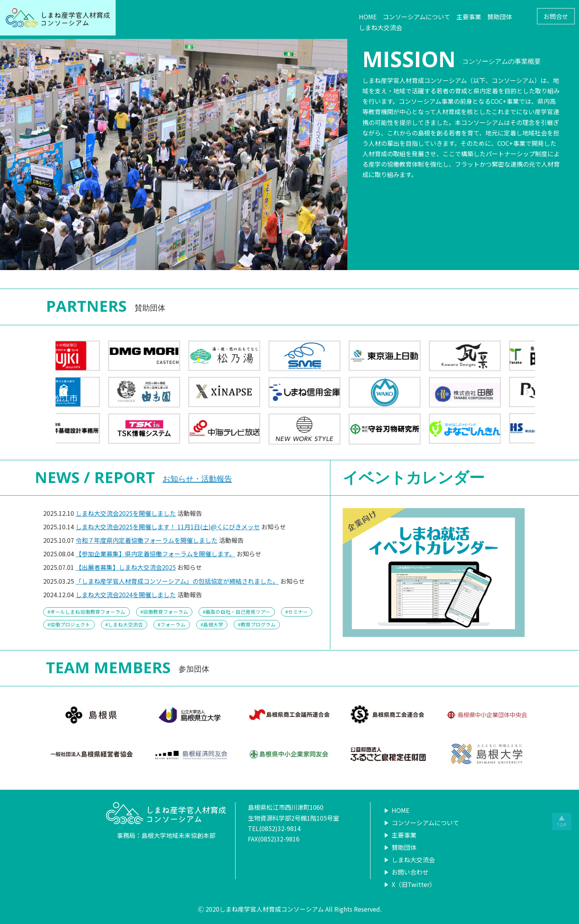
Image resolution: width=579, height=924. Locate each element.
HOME (368, 17)
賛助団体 (500, 17)
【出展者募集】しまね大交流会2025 (126, 567)
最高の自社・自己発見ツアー (238, 612)
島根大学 (213, 624)
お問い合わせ (410, 872)
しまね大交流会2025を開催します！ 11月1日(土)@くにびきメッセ (168, 527)
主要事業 (469, 17)
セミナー (298, 612)
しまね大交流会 (380, 27)
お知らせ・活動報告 (197, 479)
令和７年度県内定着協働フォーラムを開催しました (146, 540)
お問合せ (556, 16)
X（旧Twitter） (414, 884)
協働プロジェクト (70, 624)
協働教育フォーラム (166, 612)
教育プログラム (258, 624)
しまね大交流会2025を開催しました (126, 513)
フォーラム (173, 624)
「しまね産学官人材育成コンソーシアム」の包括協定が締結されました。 (177, 581)
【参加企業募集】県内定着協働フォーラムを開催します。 (155, 554)
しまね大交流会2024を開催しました (126, 595)
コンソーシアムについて (417, 17)
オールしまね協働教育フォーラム (88, 612)
